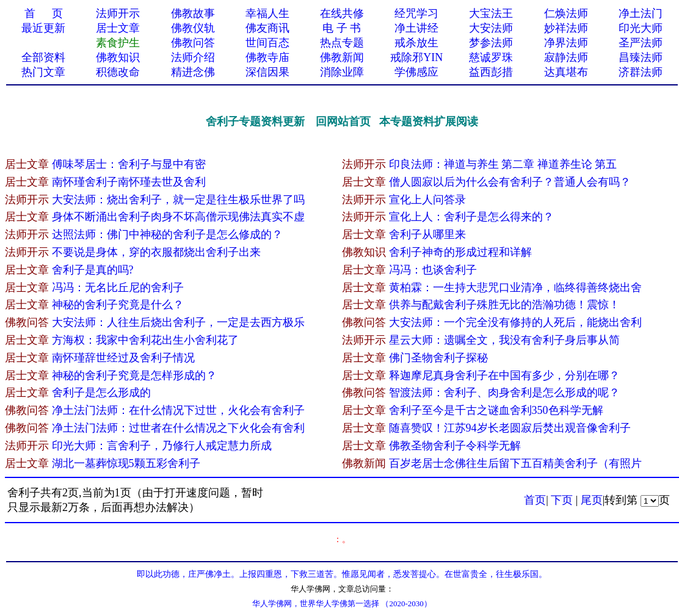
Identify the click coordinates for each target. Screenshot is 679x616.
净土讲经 (416, 28)
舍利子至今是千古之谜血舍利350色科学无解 (496, 410)
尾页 (592, 500)
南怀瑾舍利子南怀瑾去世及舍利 (129, 182)
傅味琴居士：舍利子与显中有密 (129, 164)
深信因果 (267, 72)
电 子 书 (342, 28)
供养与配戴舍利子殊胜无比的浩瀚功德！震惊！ (504, 305)
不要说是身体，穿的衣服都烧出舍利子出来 (156, 252)
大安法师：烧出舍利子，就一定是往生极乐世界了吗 (178, 200)
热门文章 (43, 72)
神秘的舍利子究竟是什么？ (118, 305)
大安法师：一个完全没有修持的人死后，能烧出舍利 (515, 322)
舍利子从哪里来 (427, 234)
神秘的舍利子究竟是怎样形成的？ (134, 375)
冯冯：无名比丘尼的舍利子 (118, 288)
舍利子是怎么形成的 (101, 393)
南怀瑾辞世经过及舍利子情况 (123, 358)
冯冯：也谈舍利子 (433, 270)
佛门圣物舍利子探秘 (438, 358)
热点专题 (342, 43)
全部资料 (43, 57)
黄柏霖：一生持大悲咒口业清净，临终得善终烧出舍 (515, 288)
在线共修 (342, 13)
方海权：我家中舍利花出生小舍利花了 (145, 340)
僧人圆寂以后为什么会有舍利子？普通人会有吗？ (510, 182)
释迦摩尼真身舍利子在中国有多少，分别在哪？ (504, 375)
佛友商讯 (267, 28)
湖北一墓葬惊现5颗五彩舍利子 (126, 463)
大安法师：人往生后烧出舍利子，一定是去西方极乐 (178, 322)
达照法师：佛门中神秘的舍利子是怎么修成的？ (167, 234)
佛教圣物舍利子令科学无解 (455, 446)
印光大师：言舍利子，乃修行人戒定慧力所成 (162, 446)
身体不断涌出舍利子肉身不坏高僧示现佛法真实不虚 (178, 217)
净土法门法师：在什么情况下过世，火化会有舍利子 (178, 410)
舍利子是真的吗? (93, 270)
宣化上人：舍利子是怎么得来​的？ (471, 217)
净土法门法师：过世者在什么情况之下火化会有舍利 (178, 428)
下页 (562, 500)
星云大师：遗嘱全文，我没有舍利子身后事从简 (504, 340)
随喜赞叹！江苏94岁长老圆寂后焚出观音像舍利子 (510, 428)
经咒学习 (416, 13)
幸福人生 (267, 13)
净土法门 (641, 13)
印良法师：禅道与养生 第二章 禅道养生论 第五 (503, 164)
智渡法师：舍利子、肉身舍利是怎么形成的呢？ (504, 393)
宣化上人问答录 (427, 200)
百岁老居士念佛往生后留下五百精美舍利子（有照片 (515, 463)
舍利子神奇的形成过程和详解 (460, 252)
